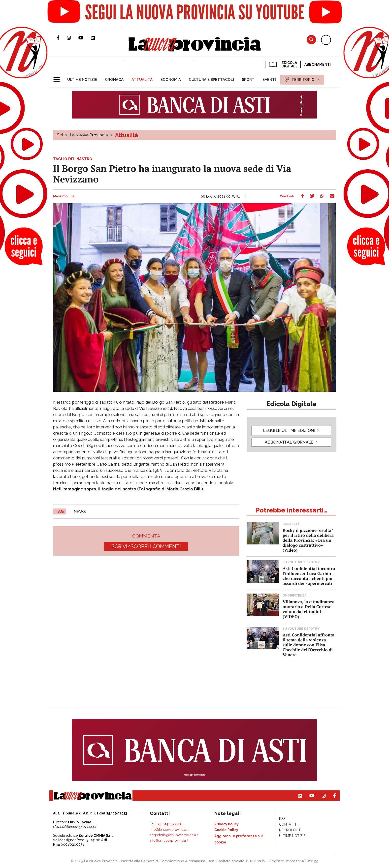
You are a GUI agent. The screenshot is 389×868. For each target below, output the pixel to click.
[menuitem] (82, 80)
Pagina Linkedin (97, 38)
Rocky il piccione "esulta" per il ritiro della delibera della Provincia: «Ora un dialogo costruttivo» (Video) (308, 540)
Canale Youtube (85, 38)
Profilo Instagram (73, 38)
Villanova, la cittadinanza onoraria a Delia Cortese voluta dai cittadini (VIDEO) (308, 609)
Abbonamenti (318, 64)
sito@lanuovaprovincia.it (169, 840)
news (80, 512)
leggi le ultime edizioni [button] (289, 430)
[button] (58, 78)
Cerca (311, 40)
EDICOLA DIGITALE (283, 64)
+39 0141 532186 (169, 824)
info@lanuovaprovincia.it (169, 830)
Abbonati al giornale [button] (289, 442)
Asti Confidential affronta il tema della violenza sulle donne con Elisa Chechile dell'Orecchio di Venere (308, 645)
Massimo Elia (64, 196)
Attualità (127, 135)
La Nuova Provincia (89, 135)
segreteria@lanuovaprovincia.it (174, 835)
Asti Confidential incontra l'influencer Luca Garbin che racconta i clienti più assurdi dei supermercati (309, 576)
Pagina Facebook (62, 38)
